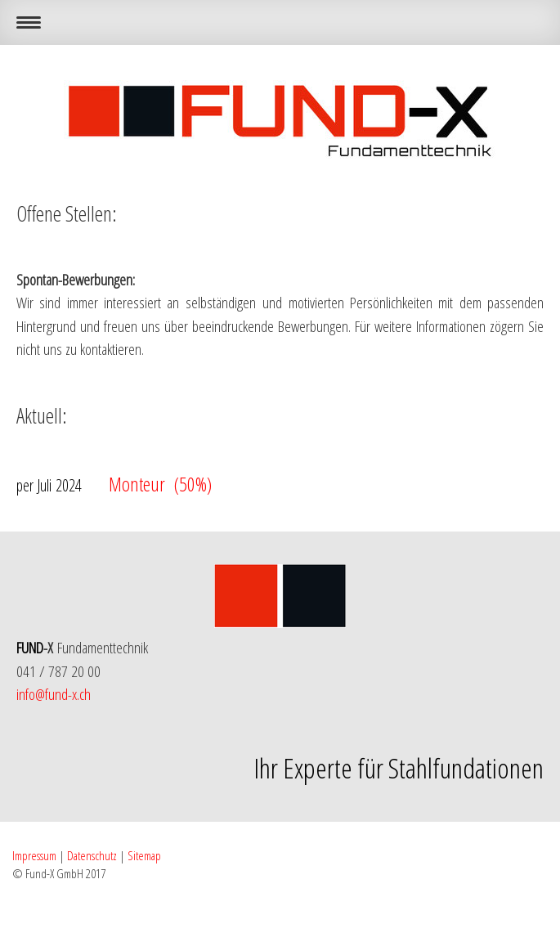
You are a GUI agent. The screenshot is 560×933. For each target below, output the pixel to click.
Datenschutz (92, 855)
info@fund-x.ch (54, 694)
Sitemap (144, 855)
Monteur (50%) (114, 484)
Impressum (34, 855)
